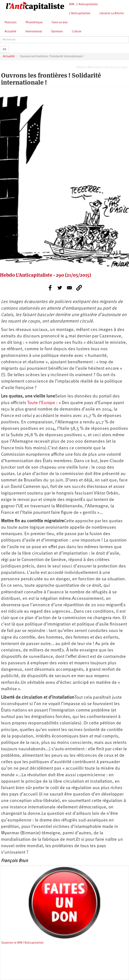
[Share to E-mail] (69, 288)
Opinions (57, 32)
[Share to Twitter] (60, 288)
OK (4, 49)
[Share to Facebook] (50, 288)
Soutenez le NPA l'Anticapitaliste (22, 943)
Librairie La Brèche (112, 14)
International (34, 32)
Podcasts (11, 23)
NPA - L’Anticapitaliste (83, 5)
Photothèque (34, 23)
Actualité (10, 32)
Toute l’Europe (41, 403)
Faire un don (60, 23)
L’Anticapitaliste (80, 14)
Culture (77, 32)
